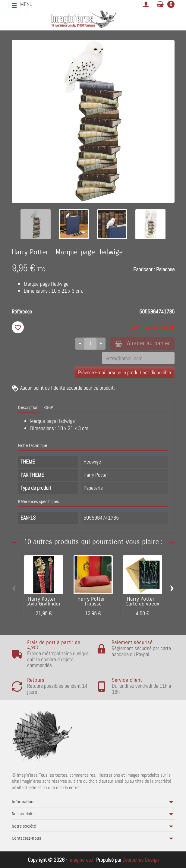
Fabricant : (144, 269)
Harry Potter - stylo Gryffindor (44, 602)
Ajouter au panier (142, 343)
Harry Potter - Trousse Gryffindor (93, 604)
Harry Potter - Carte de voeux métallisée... (142, 604)
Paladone (165, 269)
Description (28, 408)
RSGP (48, 408)
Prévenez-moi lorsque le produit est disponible (125, 372)
